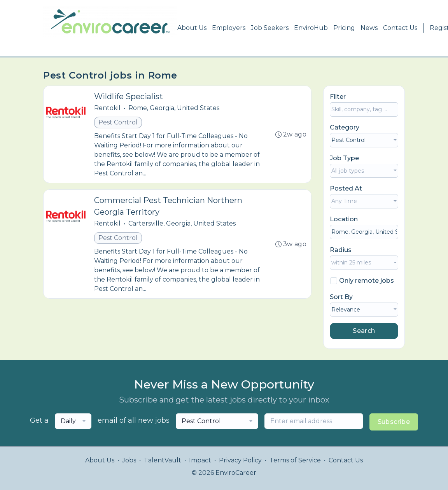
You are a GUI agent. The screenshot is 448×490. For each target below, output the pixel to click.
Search (364, 331)
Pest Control (118, 122)
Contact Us (400, 28)
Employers (229, 28)
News (369, 28)
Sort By (341, 297)
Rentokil (107, 108)
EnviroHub (311, 28)
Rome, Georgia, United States (174, 108)
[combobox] (364, 140)
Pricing (344, 28)
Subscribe (394, 422)
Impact (200, 460)
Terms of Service (295, 460)
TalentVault (163, 460)
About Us (192, 28)
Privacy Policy (240, 460)
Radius (341, 250)
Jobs (129, 460)
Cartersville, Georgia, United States (182, 223)
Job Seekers (270, 28)
